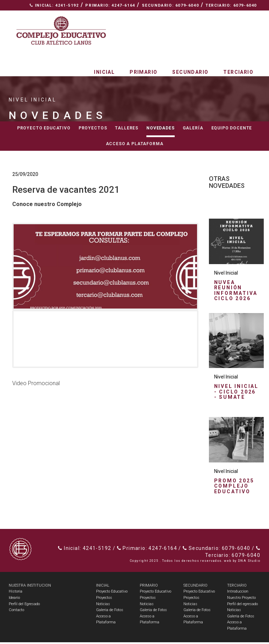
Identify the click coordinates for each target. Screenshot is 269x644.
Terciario (238, 72)
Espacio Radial (127, 16)
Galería (193, 128)
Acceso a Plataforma (135, 144)
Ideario (14, 599)
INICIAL (103, 587)
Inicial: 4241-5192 (54, 5)
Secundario (190, 72)
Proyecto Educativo (112, 593)
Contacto (241, 16)
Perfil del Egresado (24, 606)
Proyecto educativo (44, 128)
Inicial (104, 72)
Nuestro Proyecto (241, 599)
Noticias (103, 606)
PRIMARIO (149, 587)
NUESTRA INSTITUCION (30, 587)
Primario (143, 72)
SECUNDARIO (195, 587)
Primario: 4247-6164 (110, 5)
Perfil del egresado (242, 606)
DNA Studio (249, 562)
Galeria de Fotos (110, 612)
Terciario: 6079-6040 (231, 5)
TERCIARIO (237, 587)
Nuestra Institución (187, 16)
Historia (16, 593)
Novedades (161, 128)
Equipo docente (232, 128)
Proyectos (93, 128)
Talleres (127, 128)
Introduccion (238, 593)
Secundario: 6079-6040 (170, 5)
